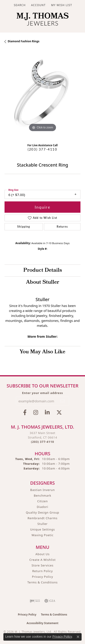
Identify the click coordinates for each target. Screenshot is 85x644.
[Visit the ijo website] (35, 601)
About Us (42, 554)
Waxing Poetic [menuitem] (42, 535)
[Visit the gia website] (50, 601)
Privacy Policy (42, 577)
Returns (62, 227)
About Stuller (43, 283)
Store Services (42, 565)
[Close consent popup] (78, 637)
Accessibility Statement (42, 623)
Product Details (43, 271)
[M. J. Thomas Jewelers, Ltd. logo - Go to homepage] (42, 20)
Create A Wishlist (43, 560)
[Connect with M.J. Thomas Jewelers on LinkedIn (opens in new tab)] (47, 413)
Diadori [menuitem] (42, 507)
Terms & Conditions (43, 582)
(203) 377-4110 (42, 149)
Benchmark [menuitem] (42, 495)
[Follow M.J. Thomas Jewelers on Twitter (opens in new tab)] (59, 413)
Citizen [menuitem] (42, 501)
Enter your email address (42, 393)
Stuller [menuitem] (42, 524)
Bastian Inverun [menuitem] (42, 490)
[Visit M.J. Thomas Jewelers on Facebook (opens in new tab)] (25, 413)
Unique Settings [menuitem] (42, 529)
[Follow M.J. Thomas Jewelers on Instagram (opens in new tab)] (36, 413)
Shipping (24, 227)
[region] (42, 95)
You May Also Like (42, 352)
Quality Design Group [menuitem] (42, 512)
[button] (19, 5)
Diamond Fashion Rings (24, 41)
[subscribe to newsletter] (63, 401)
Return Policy (42, 571)
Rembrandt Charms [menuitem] (42, 518)
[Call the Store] (43, 442)
